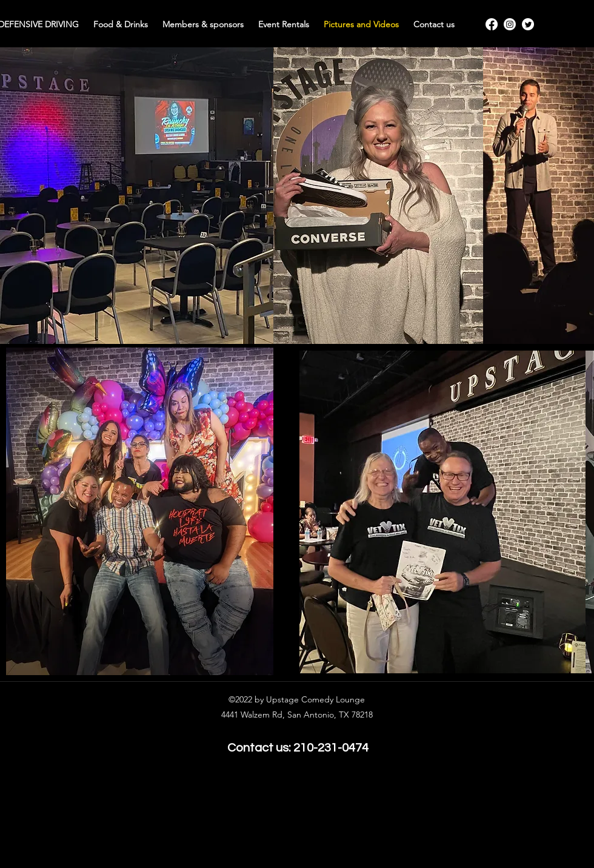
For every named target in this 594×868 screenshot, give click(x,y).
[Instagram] (510, 24)
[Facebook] (492, 24)
